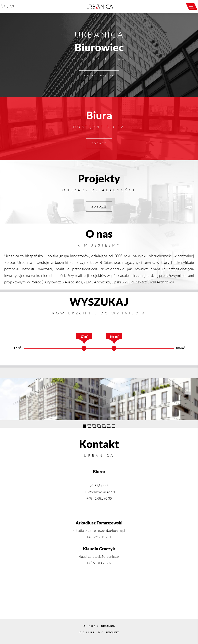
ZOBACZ (99, 143)
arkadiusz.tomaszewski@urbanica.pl (99, 531)
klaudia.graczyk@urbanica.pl (99, 556)
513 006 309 (102, 563)
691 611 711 (102, 537)
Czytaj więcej (99, 75)
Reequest (112, 632)
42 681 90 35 (102, 498)
